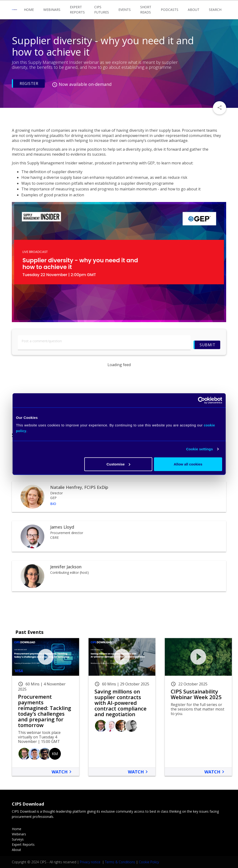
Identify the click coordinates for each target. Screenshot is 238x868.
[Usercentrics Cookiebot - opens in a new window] (201, 400)
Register (29, 83)
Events (125, 10)
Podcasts (170, 10)
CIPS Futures (102, 10)
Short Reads (146, 10)
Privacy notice (91, 862)
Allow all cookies (188, 464)
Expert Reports (77, 10)
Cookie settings (200, 449)
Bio (53, 504)
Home (29, 10)
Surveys (18, 839)
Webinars (52, 10)
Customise (119, 464)
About (194, 10)
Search (215, 10)
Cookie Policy (149, 862)
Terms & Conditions (120, 862)
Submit (207, 345)
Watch (62, 772)
